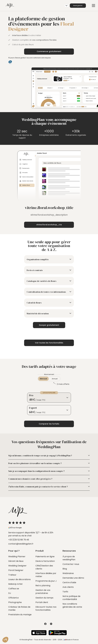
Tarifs (65, 592)
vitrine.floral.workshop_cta (49, 225)
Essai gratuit (78, 5)
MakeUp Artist (15, 584)
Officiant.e (13, 598)
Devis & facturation (45, 561)
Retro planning (43, 586)
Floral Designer (16, 570)
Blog (65, 569)
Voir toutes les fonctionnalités (49, 343)
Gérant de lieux (16, 561)
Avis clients (68, 587)
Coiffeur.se (14, 589)
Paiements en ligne (45, 556)
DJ (10, 593)
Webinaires (68, 573)
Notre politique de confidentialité (71, 598)
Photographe (15, 602)
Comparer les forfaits (49, 424)
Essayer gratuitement (49, 325)
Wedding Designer (17, 566)
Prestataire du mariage (20, 615)
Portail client (42, 602)
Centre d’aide (69, 582)
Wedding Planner (17, 556)
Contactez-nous (71, 564)
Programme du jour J (46, 581)
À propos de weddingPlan (69, 558)
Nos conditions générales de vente (72, 605)
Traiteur (12, 575)
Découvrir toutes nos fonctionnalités (46, 608)
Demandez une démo (73, 578)
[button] (5, 640)
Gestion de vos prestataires (43, 592)
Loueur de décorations (19, 579)
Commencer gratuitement (49, 51)
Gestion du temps (44, 598)
